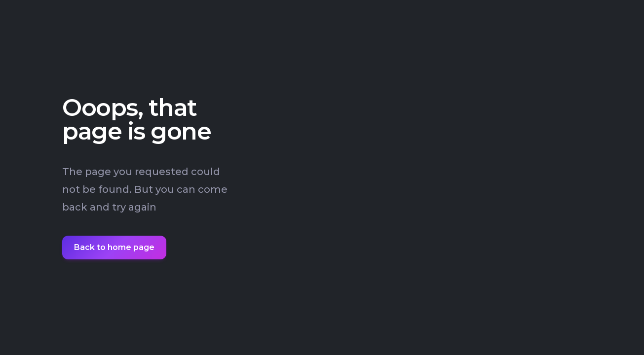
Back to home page (114, 247)
